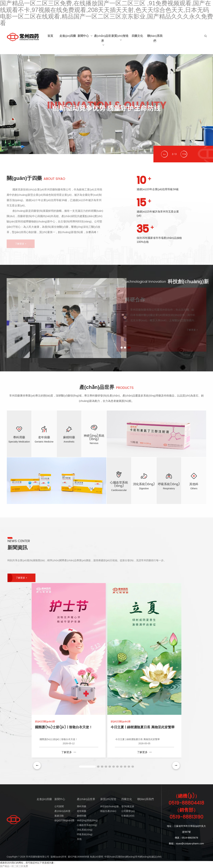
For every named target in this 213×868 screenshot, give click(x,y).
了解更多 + (21, 576)
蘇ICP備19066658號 (79, 857)
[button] (166, 154)
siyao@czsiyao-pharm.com (190, 844)
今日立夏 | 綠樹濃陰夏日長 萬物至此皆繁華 (143, 726)
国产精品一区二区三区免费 (14, 866)
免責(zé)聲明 (97, 857)
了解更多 (69, 751)
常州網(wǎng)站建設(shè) (148, 857)
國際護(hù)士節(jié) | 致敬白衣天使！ (64, 726)
